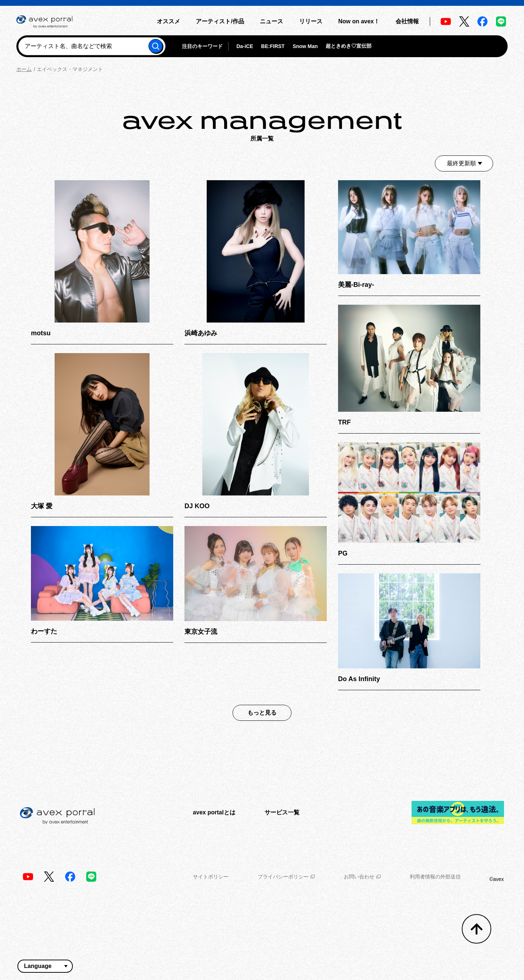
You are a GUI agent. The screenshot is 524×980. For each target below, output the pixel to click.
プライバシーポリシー (286, 877)
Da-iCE (245, 46)
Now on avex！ (359, 21)
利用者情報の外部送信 (435, 877)
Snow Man (305, 46)
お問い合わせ (362, 877)
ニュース (271, 21)
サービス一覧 (282, 812)
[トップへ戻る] (477, 929)
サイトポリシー (211, 877)
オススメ (168, 21)
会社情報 (407, 21)
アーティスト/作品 (220, 21)
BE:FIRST (273, 46)
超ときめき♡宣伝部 (349, 46)
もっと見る (262, 713)
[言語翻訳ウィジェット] (45, 966)
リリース (311, 21)
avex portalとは (214, 812)
